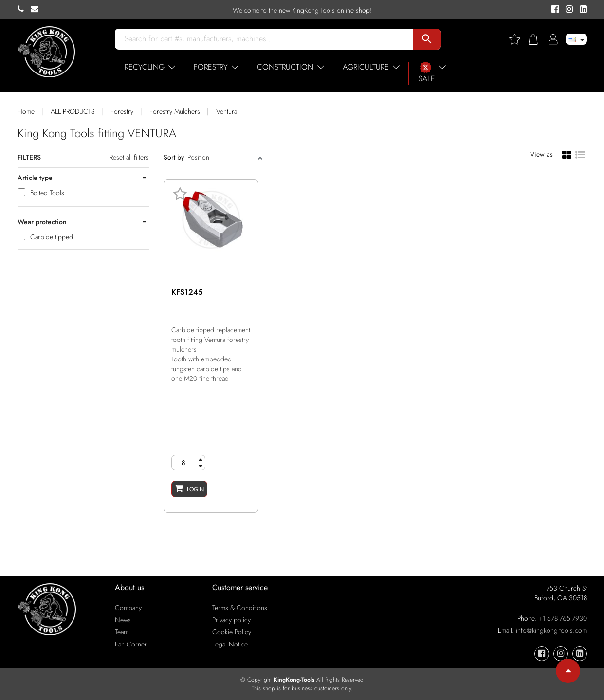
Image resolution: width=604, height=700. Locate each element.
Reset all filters (129, 157)
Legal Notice (230, 644)
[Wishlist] (518, 39)
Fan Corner (131, 644)
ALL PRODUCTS (73, 111)
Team (122, 632)
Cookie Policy (232, 632)
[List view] (580, 154)
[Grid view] (567, 154)
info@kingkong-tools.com (551, 630)
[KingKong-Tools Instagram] (568, 10)
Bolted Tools (47, 193)
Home (26, 111)
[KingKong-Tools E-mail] (37, 9)
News (123, 620)
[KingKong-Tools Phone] (24, 9)
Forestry (122, 111)
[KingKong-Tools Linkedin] (581, 10)
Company (128, 608)
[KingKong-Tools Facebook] (554, 10)
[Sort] (221, 157)
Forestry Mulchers (175, 111)
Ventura (227, 111)
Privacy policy (231, 620)
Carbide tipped (52, 237)
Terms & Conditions (240, 608)
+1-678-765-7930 (563, 618)
